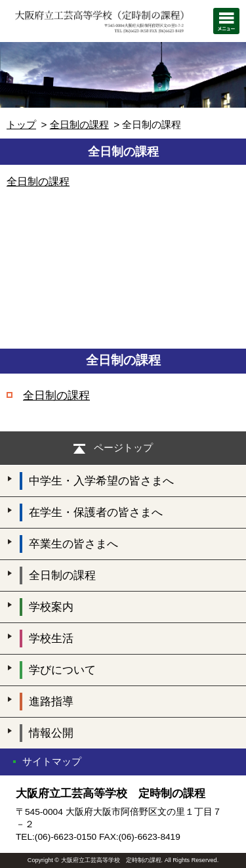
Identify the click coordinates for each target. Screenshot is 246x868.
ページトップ (123, 447)
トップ (21, 124)
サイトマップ (52, 761)
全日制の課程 (79, 124)
